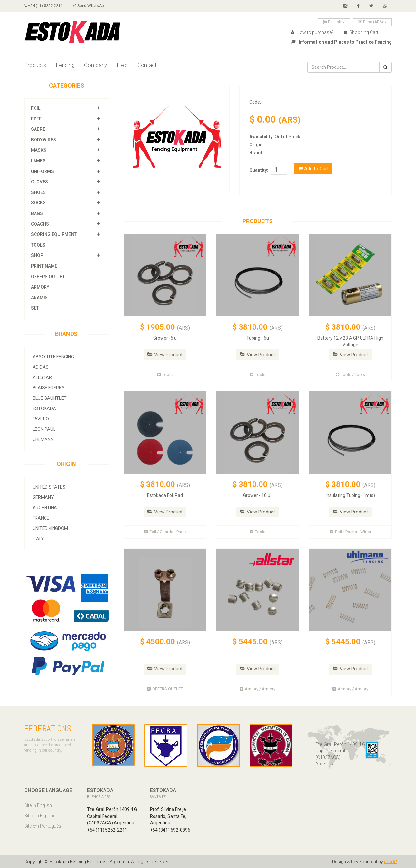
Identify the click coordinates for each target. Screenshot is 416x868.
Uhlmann (43, 439)
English (334, 22)
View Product (165, 355)
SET (35, 308)
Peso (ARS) (372, 22)
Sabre (38, 129)
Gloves (40, 182)
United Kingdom (50, 528)
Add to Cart (313, 169)
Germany (43, 497)
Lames (38, 161)
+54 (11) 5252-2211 (44, 6)
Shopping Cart (361, 32)
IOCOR (390, 862)
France (41, 518)
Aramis (39, 298)
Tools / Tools (350, 374)
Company (96, 65)
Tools (38, 245)
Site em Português (43, 826)
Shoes (38, 192)
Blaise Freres (49, 388)
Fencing (65, 65)
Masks (39, 150)
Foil (36, 108)
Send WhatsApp (89, 6)
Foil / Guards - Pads (165, 532)
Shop (37, 255)
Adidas (41, 367)
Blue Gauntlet (50, 398)
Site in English (38, 805)
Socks (38, 203)
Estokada (44, 408)
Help (122, 65)
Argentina (45, 508)
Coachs (40, 224)
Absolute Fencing (53, 357)
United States (49, 487)
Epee (37, 119)
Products (35, 65)
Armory (40, 287)
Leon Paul (44, 429)
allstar (42, 377)
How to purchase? (312, 32)
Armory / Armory (258, 689)
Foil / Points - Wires (350, 532)
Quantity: (259, 170)
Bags (37, 213)
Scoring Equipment (54, 234)
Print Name (44, 266)
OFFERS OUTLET (48, 277)
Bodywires (44, 140)
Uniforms (42, 171)
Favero (41, 419)
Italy (38, 539)
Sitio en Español (40, 816)
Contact (147, 65)
